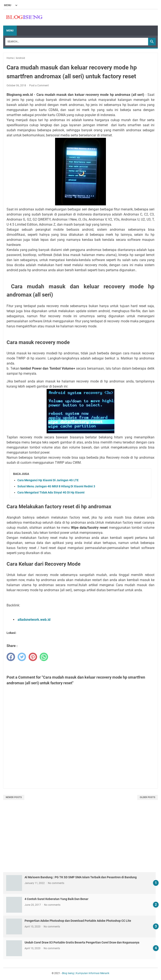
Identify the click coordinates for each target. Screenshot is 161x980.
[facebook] (11, 657)
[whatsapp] (44, 657)
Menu (10, 31)
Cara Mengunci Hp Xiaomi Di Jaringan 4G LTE (48, 480)
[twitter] (22, 657)
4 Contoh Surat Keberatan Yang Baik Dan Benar (56, 899)
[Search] (77, 42)
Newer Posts (14, 797)
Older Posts (148, 797)
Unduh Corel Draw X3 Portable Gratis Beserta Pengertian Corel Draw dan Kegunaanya (82, 942)
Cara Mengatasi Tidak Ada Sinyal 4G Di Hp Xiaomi (51, 492)
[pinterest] (33, 657)
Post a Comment (39, 85)
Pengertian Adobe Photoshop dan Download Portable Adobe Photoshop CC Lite (78, 921)
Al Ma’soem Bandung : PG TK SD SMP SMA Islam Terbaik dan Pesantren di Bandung (81, 877)
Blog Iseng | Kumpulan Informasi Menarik (86, 973)
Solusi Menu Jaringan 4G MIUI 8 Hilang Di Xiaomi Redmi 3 (56, 486)
